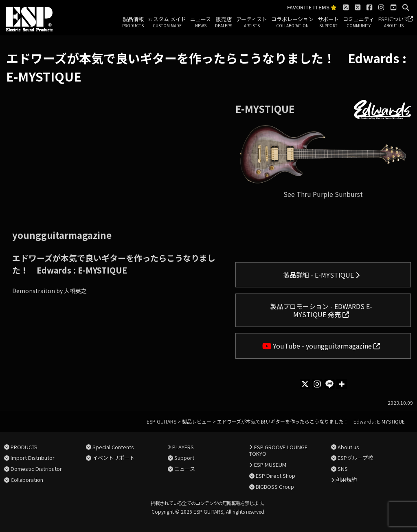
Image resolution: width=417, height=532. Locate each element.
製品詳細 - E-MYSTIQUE (321, 275)
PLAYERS (183, 447)
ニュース (201, 22)
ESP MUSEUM (270, 465)
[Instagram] (317, 384)
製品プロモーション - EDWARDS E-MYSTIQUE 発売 (321, 310)
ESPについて (394, 22)
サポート (328, 22)
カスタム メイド (167, 22)
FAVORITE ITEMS (312, 8)
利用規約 (346, 480)
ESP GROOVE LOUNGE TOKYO (278, 450)
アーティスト (252, 22)
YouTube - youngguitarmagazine (321, 346)
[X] (305, 384)
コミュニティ (359, 22)
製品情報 (133, 22)
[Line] (329, 384)
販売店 (224, 22)
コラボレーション (292, 22)
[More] (342, 384)
